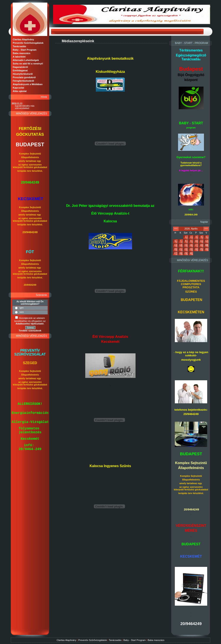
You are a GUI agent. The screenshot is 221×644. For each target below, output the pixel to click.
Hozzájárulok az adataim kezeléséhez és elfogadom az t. (30, 321)
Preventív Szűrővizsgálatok (92, 640)
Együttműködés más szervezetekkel (25, 107)
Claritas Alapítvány (66, 640)
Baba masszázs (156, 640)
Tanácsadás (115, 640)
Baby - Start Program (135, 640)
